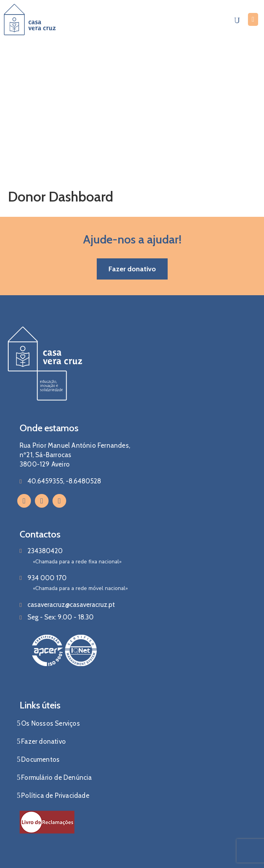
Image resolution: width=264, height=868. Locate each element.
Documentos (40, 759)
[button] (132, 269)
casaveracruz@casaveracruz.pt (71, 605)
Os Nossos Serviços (51, 723)
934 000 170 (47, 578)
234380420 (45, 551)
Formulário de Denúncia (56, 777)
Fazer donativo (43, 741)
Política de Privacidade (55, 795)
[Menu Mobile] (253, 19)
